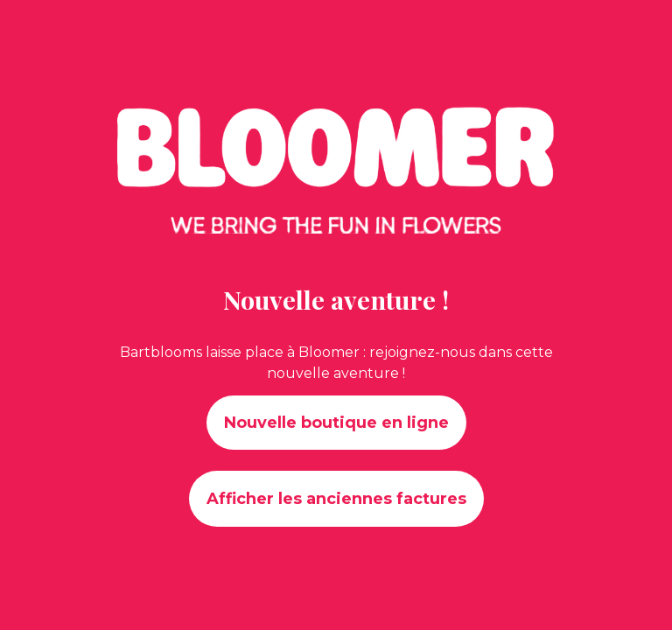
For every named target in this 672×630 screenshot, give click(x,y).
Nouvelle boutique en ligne (336, 423)
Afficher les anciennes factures (336, 499)
